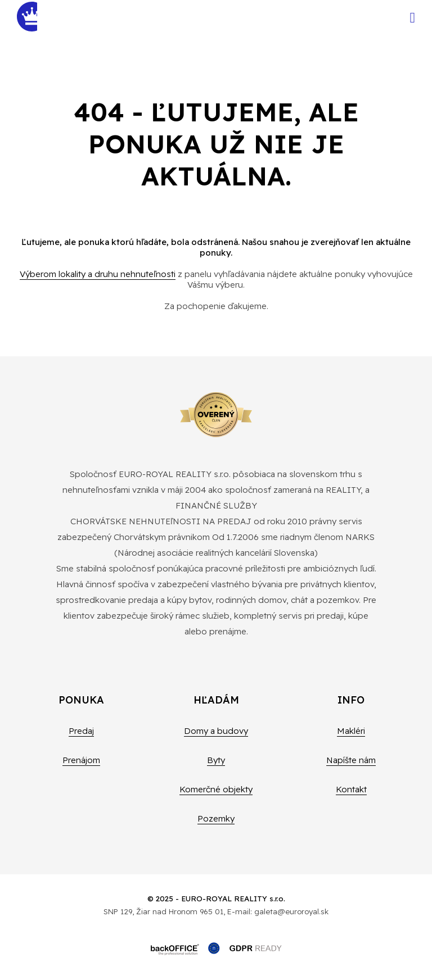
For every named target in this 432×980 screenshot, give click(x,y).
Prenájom (81, 760)
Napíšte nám (351, 760)
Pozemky (216, 818)
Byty (216, 760)
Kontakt (351, 789)
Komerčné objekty (216, 789)
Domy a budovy (216, 731)
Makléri (351, 731)
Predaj (81, 731)
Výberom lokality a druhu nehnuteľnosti (98, 274)
